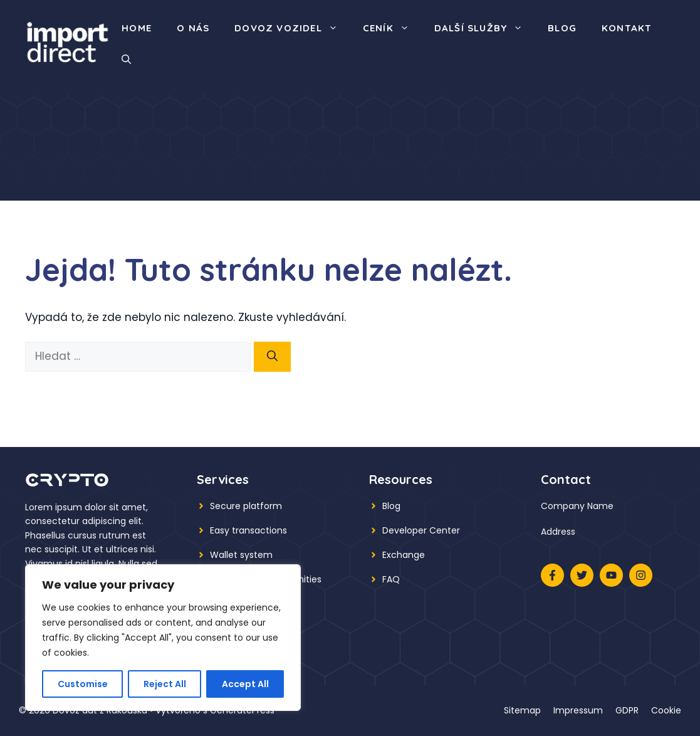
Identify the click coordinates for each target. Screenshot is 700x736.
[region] (163, 638)
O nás (193, 28)
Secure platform (246, 506)
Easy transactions (248, 530)
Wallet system (241, 555)
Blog (562, 28)
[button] (126, 60)
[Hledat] (272, 357)
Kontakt (627, 28)
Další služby (485, 28)
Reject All (165, 684)
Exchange (404, 555)
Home (137, 28)
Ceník (392, 28)
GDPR (627, 710)
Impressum (578, 710)
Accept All (245, 684)
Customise (83, 684)
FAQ (391, 579)
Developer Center (421, 530)
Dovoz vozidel (292, 28)
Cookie (666, 710)
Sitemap (522, 710)
